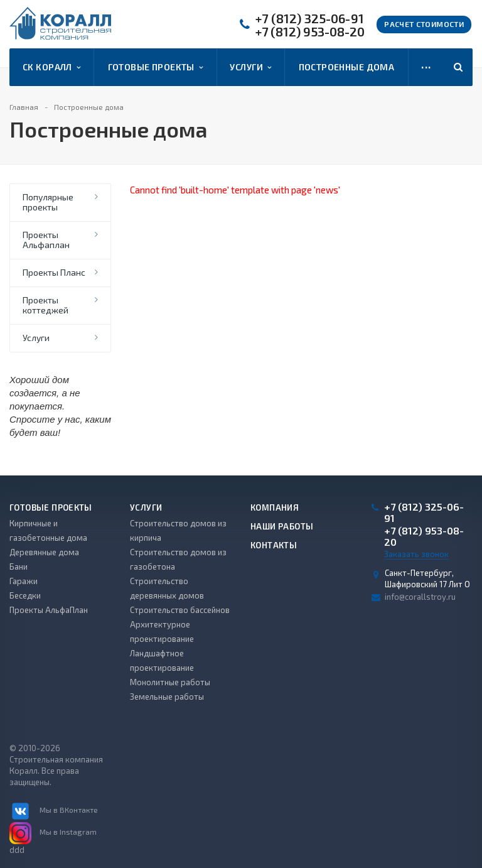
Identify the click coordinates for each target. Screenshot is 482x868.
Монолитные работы (170, 682)
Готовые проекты (156, 67)
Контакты (274, 545)
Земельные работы (167, 697)
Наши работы (282, 526)
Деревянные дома (44, 552)
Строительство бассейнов (180, 610)
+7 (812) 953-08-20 (310, 32)
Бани (19, 567)
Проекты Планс (54, 272)
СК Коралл (51, 67)
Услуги (250, 67)
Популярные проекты (48, 202)
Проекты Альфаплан (46, 240)
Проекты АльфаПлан (49, 610)
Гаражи (24, 581)
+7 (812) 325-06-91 (310, 19)
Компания (275, 507)
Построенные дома (347, 67)
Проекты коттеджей (46, 305)
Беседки (25, 595)
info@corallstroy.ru (420, 597)
